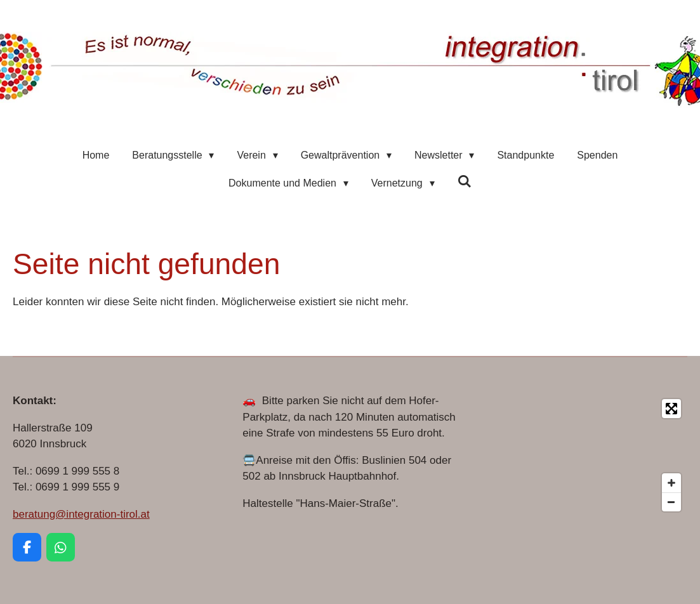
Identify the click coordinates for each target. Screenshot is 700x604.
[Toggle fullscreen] (671, 409)
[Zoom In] (671, 483)
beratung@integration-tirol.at (81, 514)
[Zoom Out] (671, 502)
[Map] (580, 455)
